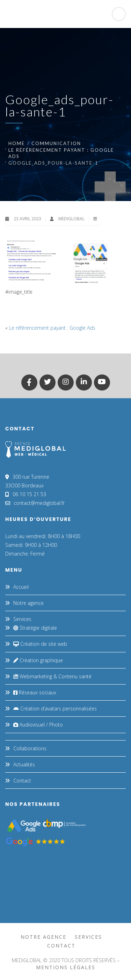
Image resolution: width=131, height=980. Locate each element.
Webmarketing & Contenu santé (52, 676)
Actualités (24, 764)
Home (17, 143)
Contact (22, 781)
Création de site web (40, 644)
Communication (56, 143)
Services (22, 619)
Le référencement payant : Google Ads (52, 328)
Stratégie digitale (35, 628)
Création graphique (38, 660)
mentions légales (66, 967)
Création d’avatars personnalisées (55, 709)
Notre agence (28, 603)
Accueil (21, 587)
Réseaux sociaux (35, 692)
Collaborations (30, 748)
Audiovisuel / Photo (38, 725)
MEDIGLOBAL (72, 219)
